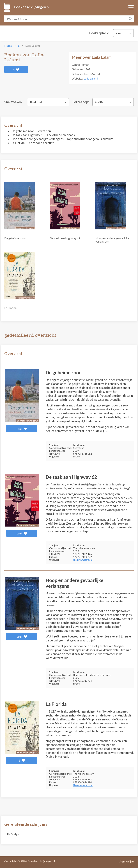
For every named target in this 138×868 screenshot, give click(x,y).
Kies (118, 33)
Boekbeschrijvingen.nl (32, 7)
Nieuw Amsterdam (83, 560)
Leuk (22, 429)
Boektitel (36, 102)
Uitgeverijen (126, 861)
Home (8, 46)
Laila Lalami (91, 78)
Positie (99, 102)
